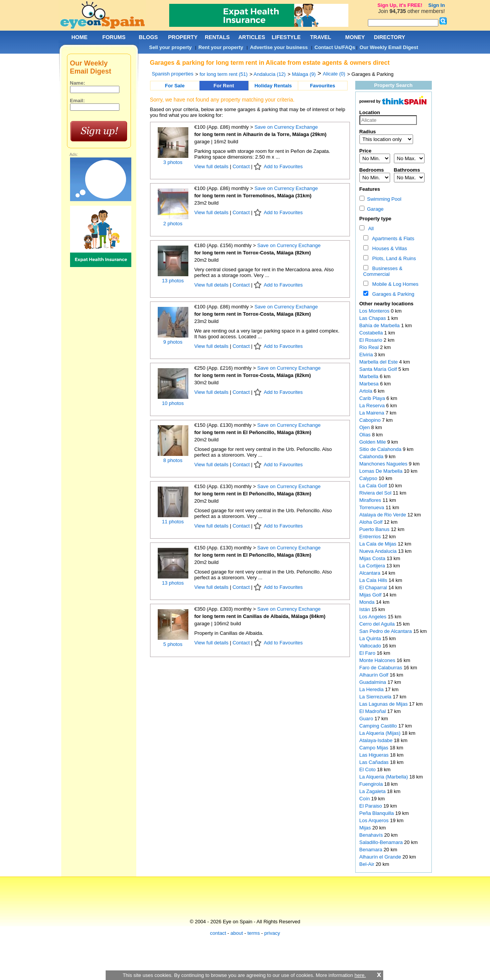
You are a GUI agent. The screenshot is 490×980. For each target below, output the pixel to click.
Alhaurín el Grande (381, 857)
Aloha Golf (372, 522)
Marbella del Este (379, 362)
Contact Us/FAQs (335, 47)
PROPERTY (183, 37)
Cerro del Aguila (378, 624)
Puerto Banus (375, 529)
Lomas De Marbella (382, 471)
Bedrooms (372, 170)
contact (218, 933)
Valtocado (371, 646)
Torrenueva (373, 507)
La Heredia (372, 689)
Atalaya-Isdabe (377, 740)
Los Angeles (374, 617)
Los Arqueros (375, 820)
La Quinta (371, 638)
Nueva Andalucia (379, 551)
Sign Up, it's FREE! (400, 5)
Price (366, 151)
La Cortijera (373, 566)
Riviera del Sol (376, 493)
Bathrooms (407, 170)
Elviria (367, 355)
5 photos (173, 644)
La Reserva (373, 406)
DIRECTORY (390, 37)
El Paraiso (372, 806)
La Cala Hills (374, 580)
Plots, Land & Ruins (393, 258)
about (237, 933)
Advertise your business (279, 47)
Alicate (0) (334, 74)
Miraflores (371, 500)
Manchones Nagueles (384, 464)
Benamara (372, 850)
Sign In (437, 5)
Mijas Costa (373, 558)
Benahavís (372, 835)
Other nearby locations (387, 304)
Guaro (367, 719)
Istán (366, 609)
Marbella (370, 376)
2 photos (173, 224)
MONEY (355, 37)
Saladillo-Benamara (382, 842)
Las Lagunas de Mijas (384, 704)
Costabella (372, 333)
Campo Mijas (375, 748)
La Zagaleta (373, 791)
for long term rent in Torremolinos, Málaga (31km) (253, 196)
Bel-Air (368, 864)
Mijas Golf (371, 595)
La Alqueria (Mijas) (381, 733)
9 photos (173, 342)
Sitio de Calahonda (381, 449)
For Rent (224, 86)
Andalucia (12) (269, 74)
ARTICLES (252, 37)
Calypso (369, 478)
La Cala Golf (374, 486)
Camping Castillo (379, 726)
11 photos (173, 522)
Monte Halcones (378, 660)
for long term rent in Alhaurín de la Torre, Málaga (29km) (261, 134)
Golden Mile (373, 442)
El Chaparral (374, 588)
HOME (80, 37)
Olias (366, 435)
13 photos (173, 281)
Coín (365, 799)
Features (370, 189)
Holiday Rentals (273, 86)
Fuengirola (372, 784)
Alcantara (371, 573)
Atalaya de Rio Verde (384, 515)
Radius (368, 132)
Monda (368, 602)
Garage (372, 209)
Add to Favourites (283, 166)
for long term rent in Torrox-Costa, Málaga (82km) (253, 253)
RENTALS (217, 37)
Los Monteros (375, 311)
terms (254, 933)
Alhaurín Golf (375, 675)
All (370, 229)
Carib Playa (373, 398)
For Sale (175, 86)
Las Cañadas (375, 762)
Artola (367, 391)
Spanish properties (173, 74)
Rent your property (221, 47)
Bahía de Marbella (380, 325)
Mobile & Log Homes (394, 284)
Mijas (366, 828)
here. (360, 975)
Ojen (365, 427)
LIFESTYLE (286, 37)
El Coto (368, 769)
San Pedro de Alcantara (386, 631)
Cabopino (371, 420)
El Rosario (372, 340)
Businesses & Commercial (383, 271)
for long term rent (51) (224, 74)
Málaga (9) (304, 74)
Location (370, 112)
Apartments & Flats (392, 238)
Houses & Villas (388, 248)
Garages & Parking (392, 294)
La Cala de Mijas (379, 544)
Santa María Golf (379, 369)
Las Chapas (373, 318)
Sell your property (171, 47)
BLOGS (149, 37)
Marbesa (370, 384)
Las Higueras (375, 755)
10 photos (173, 403)
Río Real (370, 347)
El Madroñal (373, 711)
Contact (241, 166)
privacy (272, 933)
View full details (212, 166)
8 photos (173, 460)
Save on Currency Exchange (286, 127)
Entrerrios (371, 537)
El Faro (368, 653)
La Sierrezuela (376, 697)
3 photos (173, 162)
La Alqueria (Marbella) (385, 777)
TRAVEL (321, 37)
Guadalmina (374, 682)
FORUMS (114, 37)
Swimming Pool (381, 199)
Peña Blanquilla (377, 813)
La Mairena (373, 413)
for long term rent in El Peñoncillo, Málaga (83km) (253, 432)
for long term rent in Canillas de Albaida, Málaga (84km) (260, 616)
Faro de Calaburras (382, 668)
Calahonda (372, 456)
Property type (376, 219)
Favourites (323, 86)
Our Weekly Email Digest (389, 47)
